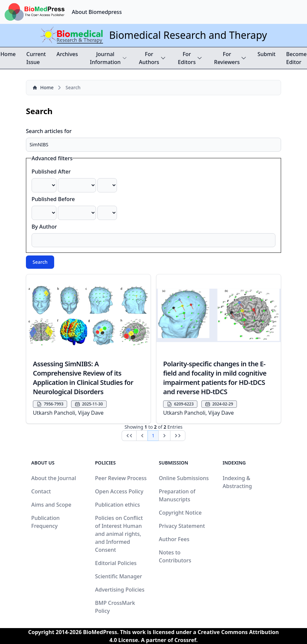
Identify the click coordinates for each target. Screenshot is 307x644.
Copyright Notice (180, 513)
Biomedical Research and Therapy (188, 35)
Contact (41, 491)
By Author (44, 227)
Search (40, 262)
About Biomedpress (97, 12)
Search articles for (49, 131)
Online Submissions (184, 478)
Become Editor (296, 58)
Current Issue (36, 58)
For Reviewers (230, 58)
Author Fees (174, 539)
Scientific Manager (119, 576)
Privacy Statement (182, 526)
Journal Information (109, 58)
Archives (67, 54)
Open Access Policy (119, 491)
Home (8, 54)
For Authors (153, 58)
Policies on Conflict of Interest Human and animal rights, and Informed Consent (119, 534)
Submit (266, 54)
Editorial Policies (116, 563)
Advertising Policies (120, 590)
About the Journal (54, 478)
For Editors (190, 58)
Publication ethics (117, 505)
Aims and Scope (51, 505)
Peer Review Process (121, 478)
